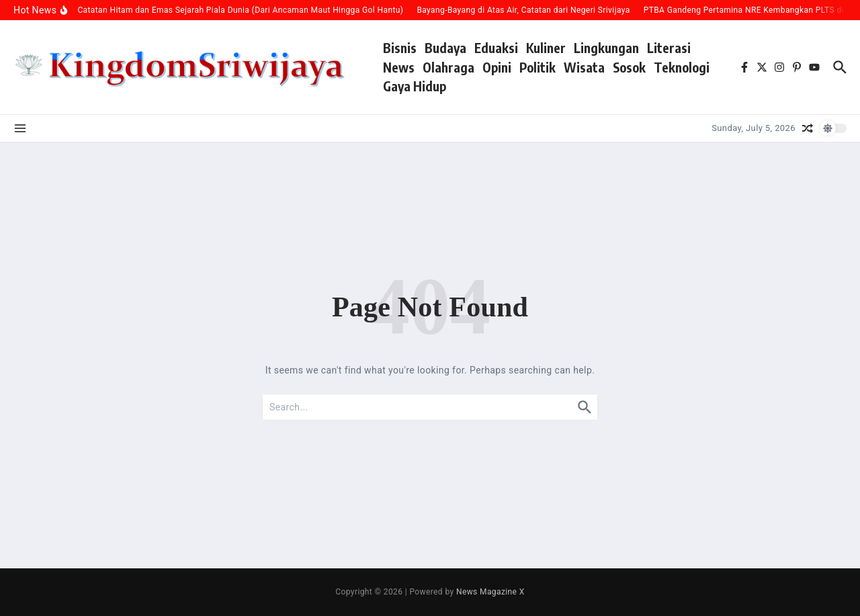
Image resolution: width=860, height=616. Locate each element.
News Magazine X (490, 592)
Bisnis (400, 48)
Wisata (584, 67)
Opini (497, 67)
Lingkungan (606, 48)
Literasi (669, 48)
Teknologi (682, 67)
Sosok (629, 67)
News (399, 67)
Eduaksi (496, 48)
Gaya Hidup (415, 86)
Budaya (445, 48)
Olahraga (448, 67)
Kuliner (546, 48)
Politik (537, 67)
